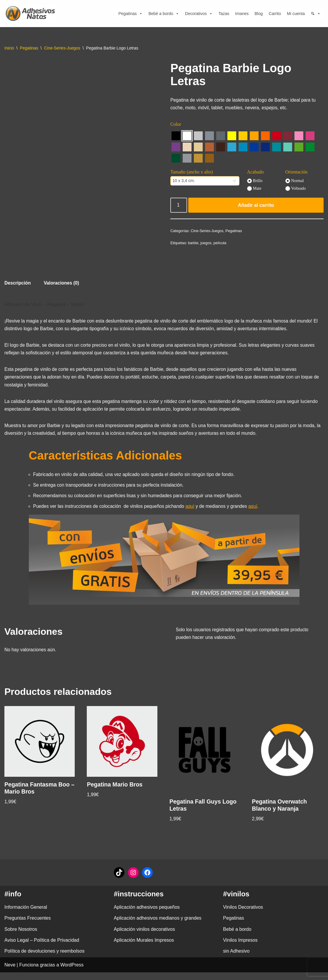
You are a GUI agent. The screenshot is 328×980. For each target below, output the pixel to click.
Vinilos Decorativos (243, 915)
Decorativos (199, 14)
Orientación (297, 173)
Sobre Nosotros (21, 937)
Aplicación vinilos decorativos (144, 937)
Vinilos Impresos (240, 948)
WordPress (72, 972)
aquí (194, 512)
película (221, 245)
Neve (10, 972)
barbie (194, 245)
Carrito (275, 14)
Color (176, 125)
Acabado (255, 173)
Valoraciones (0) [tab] (63, 284)
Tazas (224, 14)
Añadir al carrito (256, 206)
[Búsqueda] (316, 14)
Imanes (242, 14)
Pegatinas (130, 14)
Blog (259, 14)
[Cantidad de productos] (179, 206)
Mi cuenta (296, 14)
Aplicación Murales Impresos (144, 948)
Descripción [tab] (18, 284)
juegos (207, 245)
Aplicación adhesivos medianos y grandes (158, 926)
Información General (26, 915)
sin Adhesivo (236, 959)
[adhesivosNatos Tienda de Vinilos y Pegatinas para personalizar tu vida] (32, 14)
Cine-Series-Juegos (62, 48)
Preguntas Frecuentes (28, 926)
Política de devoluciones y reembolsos (44, 959)
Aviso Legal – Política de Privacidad (42, 948)
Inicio (9, 48)
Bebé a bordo (164, 14)
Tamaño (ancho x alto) (192, 173)
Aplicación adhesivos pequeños (147, 915)
